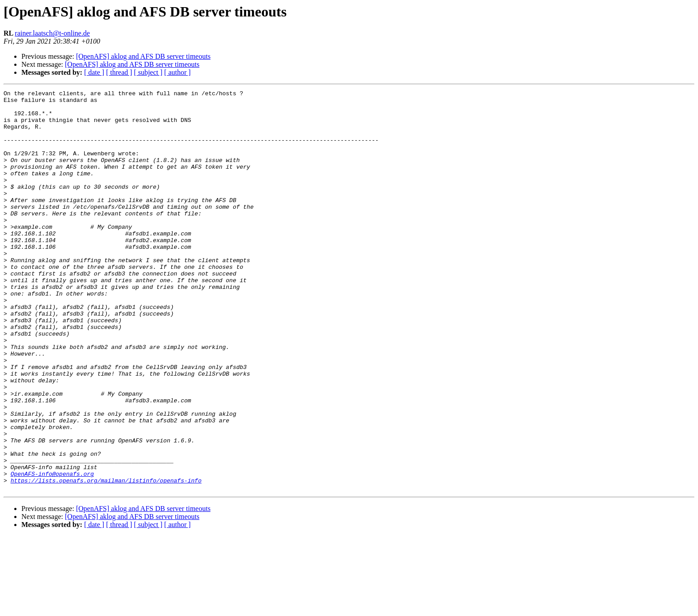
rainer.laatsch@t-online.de (52, 33)
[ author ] (178, 72)
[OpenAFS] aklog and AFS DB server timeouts (143, 56)
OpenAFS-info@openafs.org (52, 551)
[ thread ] (119, 72)
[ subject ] (148, 72)
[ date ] (94, 72)
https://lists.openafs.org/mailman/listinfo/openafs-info (106, 559)
